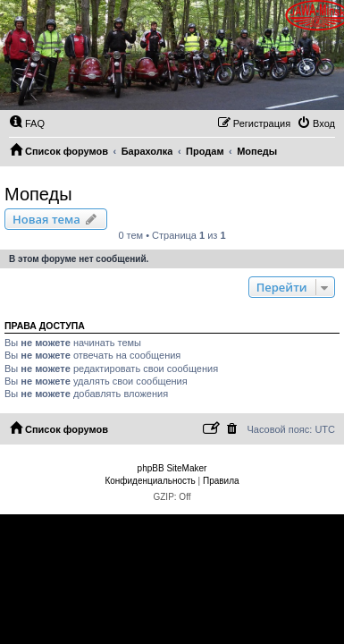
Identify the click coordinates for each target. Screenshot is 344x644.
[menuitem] (27, 123)
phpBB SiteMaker (172, 468)
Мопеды (38, 194)
